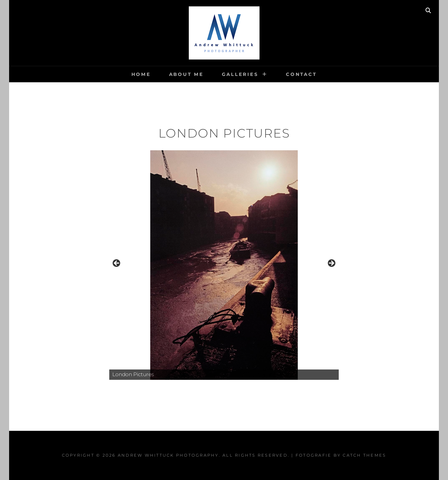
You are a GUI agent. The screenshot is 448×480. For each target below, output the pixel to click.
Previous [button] (117, 264)
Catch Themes (364, 455)
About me (186, 74)
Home (141, 74)
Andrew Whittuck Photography (168, 455)
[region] (224, 265)
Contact (301, 74)
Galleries (240, 74)
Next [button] (331, 264)
